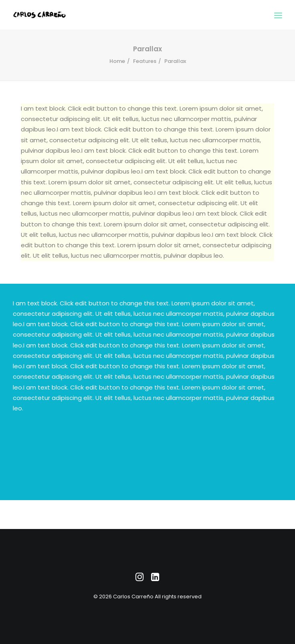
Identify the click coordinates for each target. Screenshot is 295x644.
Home (117, 61)
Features (145, 61)
